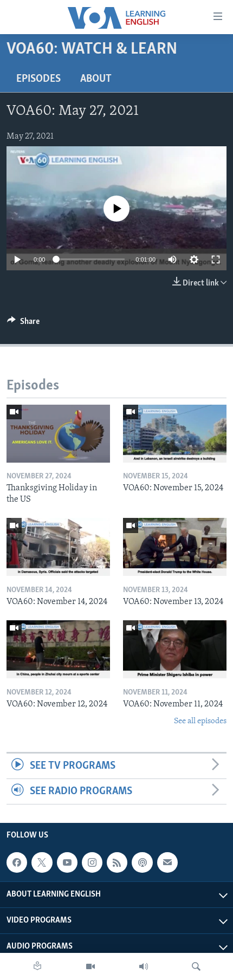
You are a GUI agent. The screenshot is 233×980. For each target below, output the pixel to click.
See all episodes (200, 721)
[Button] (23, 324)
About (96, 79)
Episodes (38, 79)
